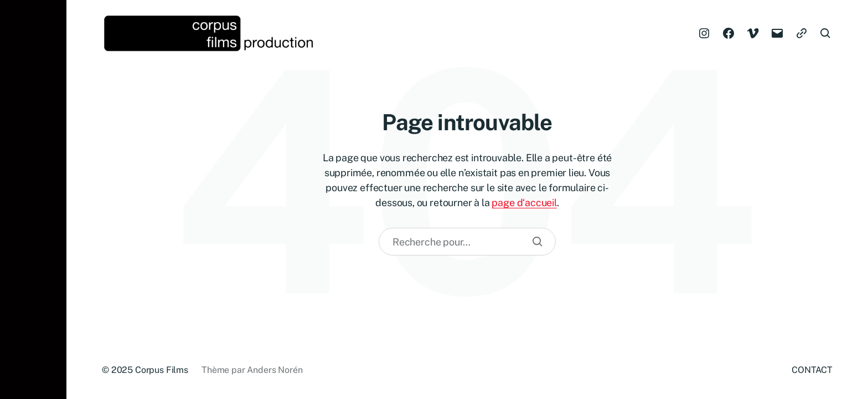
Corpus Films (162, 370)
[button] (33, 199)
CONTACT (812, 370)
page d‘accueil (524, 203)
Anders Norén (275, 370)
